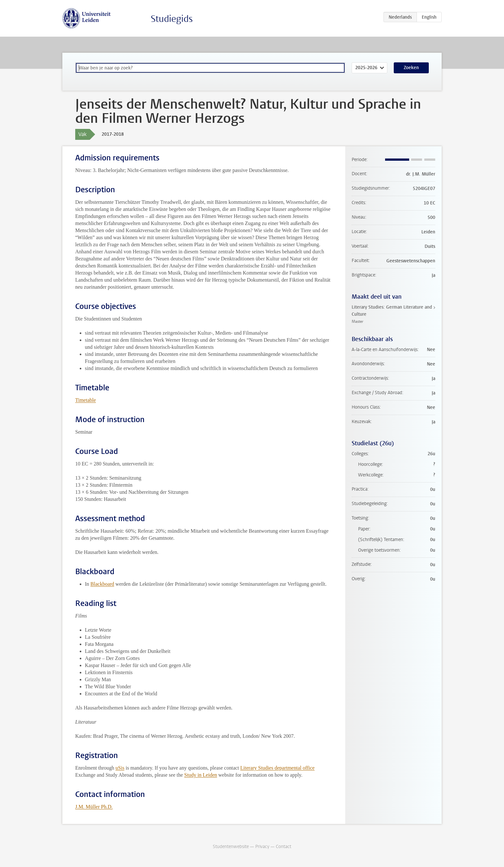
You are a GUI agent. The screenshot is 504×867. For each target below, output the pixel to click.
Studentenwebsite (231, 847)
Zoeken (411, 68)
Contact (283, 847)
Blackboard (102, 584)
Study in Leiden (201, 775)
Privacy (262, 847)
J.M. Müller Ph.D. (94, 807)
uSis (120, 768)
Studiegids (172, 19)
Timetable (85, 400)
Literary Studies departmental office (278, 768)
